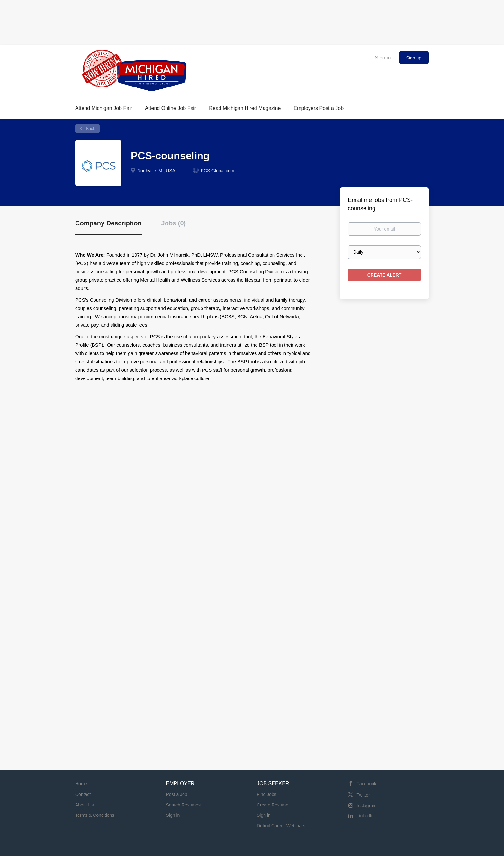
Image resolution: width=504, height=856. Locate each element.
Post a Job (177, 794)
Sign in (383, 58)
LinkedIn (365, 816)
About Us (85, 805)
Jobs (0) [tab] (174, 223)
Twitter (363, 795)
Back (90, 129)
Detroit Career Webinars (281, 826)
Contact (83, 794)
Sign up (414, 58)
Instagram (367, 806)
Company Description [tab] (108, 223)
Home (81, 784)
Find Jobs (267, 794)
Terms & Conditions (95, 815)
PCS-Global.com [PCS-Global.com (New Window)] (217, 171)
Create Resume (273, 805)
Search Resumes (183, 805)
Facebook (367, 784)
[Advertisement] (252, 21)
